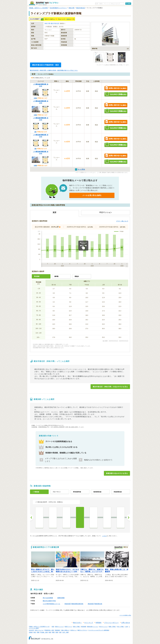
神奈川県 (72, 8)
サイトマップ (89, 623)
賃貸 (68, 19)
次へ (128, 518)
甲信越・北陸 (44, 632)
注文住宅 (31, 630)
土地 (126, 627)
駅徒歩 (77, 276)
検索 (129, 4)
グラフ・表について (122, 221)
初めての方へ (77, 623)
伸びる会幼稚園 (48, 598)
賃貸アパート (68, 627)
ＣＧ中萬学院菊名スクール (51, 604)
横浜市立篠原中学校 (49, 601)
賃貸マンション (59, 627)
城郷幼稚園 (61, 598)
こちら (104, 536)
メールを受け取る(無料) (92, 195)
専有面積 (37, 276)
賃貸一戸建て (77, 627)
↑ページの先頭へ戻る (125, 615)
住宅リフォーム (39, 630)
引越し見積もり (65, 630)
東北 (35, 632)
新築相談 (57, 630)
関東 (38, 632)
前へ (32, 518)
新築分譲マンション (93, 627)
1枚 (35, 132)
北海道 (31, 632)
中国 (60, 632)
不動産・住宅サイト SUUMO (38, 8)
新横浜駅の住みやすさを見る (117, 473)
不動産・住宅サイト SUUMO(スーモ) (39, 627)
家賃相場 (84, 627)
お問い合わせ (126, 623)
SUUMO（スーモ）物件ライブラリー (44, 3)
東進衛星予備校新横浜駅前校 (74, 604)
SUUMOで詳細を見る (116, 94)
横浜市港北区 (81, 8)
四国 (57, 632)
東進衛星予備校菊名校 (95, 604)
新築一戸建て (112, 627)
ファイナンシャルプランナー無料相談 (99, 630)
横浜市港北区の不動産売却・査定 (46, 65)
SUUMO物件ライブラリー (58, 8)
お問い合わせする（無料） (116, 88)
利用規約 (99, 623)
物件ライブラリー (82, 630)
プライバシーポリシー (111, 623)
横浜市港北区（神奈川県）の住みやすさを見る (110, 387)
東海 (50, 632)
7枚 (35, 149)
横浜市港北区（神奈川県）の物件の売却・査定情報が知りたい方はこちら (54, 70)
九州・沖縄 (65, 632)
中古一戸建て (121, 627)
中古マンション (103, 627)
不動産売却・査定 (49, 630)
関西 (53, 632)
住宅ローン (73, 630)
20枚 (35, 98)
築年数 (56, 276)
